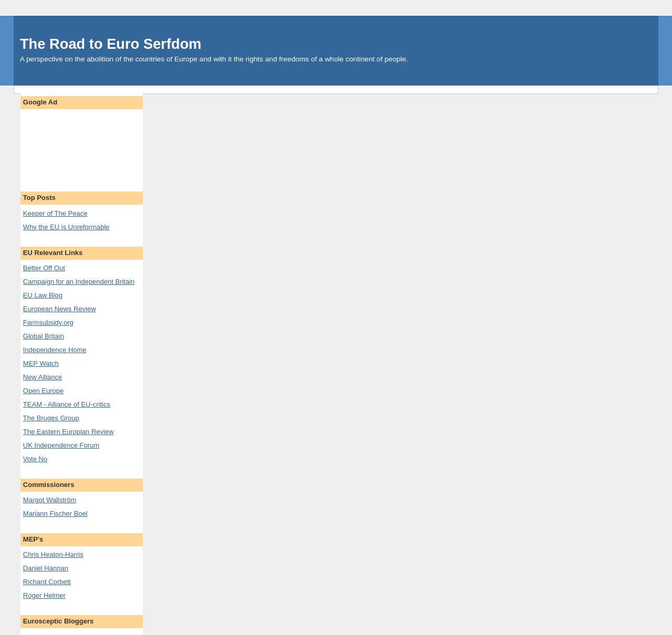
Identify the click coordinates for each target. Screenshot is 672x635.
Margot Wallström (50, 500)
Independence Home (55, 350)
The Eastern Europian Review (69, 432)
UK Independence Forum (61, 445)
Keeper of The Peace (55, 213)
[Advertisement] (82, 146)
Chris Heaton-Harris (53, 554)
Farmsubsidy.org (48, 322)
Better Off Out (44, 268)
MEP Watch (41, 363)
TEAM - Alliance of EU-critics (67, 404)
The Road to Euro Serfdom (111, 44)
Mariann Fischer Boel (55, 514)
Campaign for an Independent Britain (79, 282)
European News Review (60, 309)
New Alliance (43, 377)
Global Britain (44, 336)
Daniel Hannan (46, 568)
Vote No (35, 459)
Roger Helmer (44, 595)
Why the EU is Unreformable (66, 227)
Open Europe (43, 391)
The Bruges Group (51, 418)
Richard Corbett (47, 582)
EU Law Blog (43, 295)
